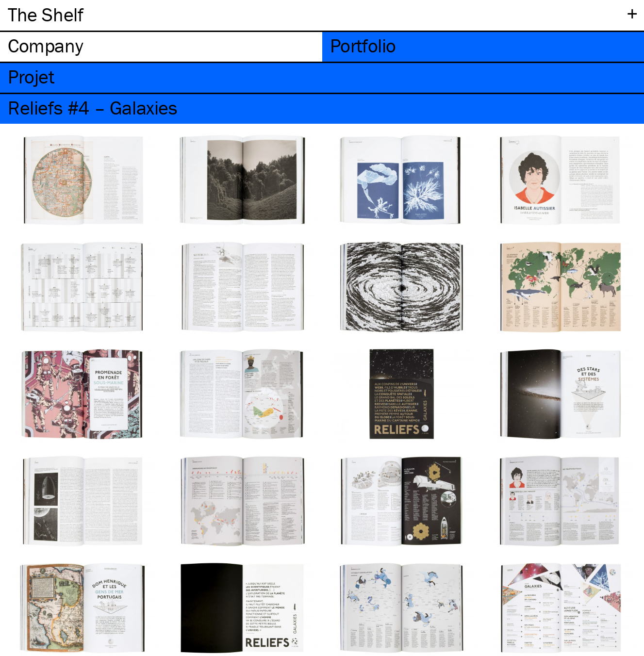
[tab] (161, 47)
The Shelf (45, 14)
